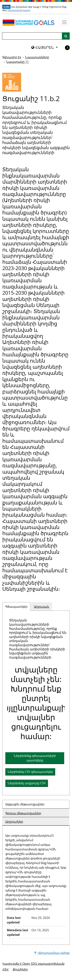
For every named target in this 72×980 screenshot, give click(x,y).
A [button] (67, 48)
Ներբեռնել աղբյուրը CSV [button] (27, 783)
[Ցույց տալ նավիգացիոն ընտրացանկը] (64, 22)
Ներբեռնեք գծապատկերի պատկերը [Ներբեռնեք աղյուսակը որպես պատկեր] (35, 758)
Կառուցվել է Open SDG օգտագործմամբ (33, 964)
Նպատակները (37, 57)
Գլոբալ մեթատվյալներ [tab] (23, 813)
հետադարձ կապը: (19, 10)
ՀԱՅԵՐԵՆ (43, 47)
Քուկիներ (20, 969)
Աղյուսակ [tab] (41, 607)
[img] (36, 704)
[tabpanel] (36, 703)
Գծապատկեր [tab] (16, 607)
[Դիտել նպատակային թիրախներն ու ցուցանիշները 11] (12, 82)
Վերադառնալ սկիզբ (52, 953)
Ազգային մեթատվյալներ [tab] (25, 804)
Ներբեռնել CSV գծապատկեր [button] (30, 772)
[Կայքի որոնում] (66, 36)
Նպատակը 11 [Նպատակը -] (18, 62)
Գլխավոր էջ (12, 57)
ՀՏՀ (5, 969)
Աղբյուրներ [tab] (14, 822)
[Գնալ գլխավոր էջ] (29, 23)
